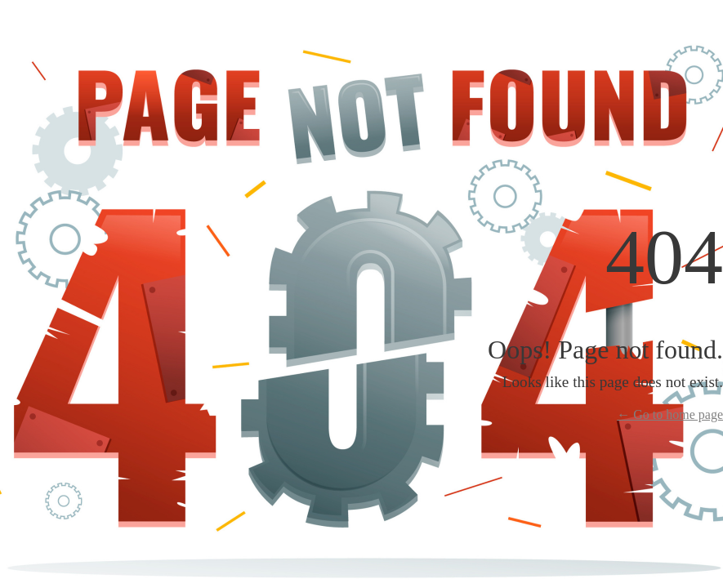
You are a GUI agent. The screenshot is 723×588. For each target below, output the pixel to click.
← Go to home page (670, 414)
